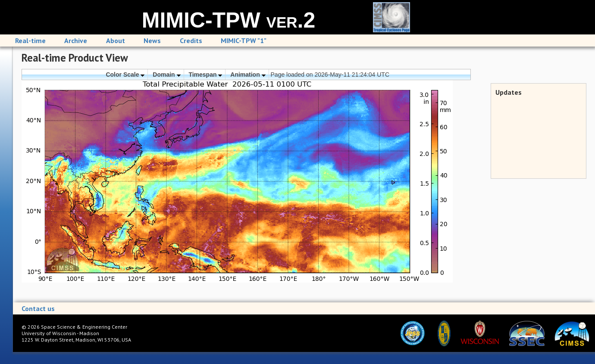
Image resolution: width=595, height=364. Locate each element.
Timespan (205, 75)
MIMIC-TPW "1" (244, 40)
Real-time (30, 40)
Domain (166, 75)
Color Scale (125, 75)
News (152, 40)
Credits (191, 40)
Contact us (38, 308)
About (116, 40)
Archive (76, 40)
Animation (248, 75)
